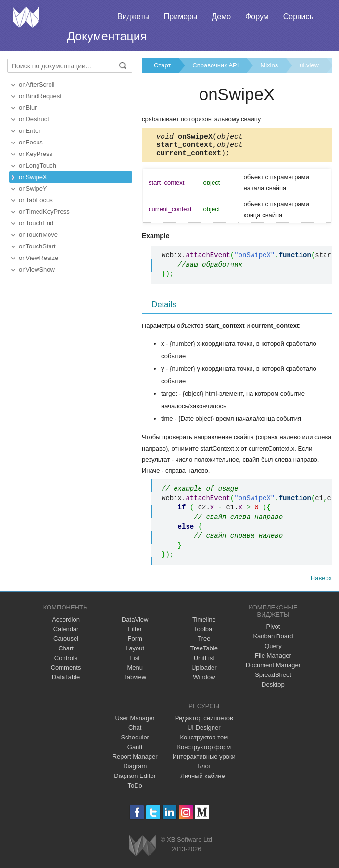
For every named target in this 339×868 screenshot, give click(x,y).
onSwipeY (33, 188)
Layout (135, 653)
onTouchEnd (36, 223)
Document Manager (273, 669)
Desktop (273, 689)
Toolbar (204, 633)
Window (204, 681)
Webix (143, 850)
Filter (135, 633)
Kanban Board (273, 641)
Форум (257, 17)
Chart (66, 653)
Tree (204, 643)
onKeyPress (36, 154)
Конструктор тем (204, 742)
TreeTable (204, 653)
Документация (107, 36)
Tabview (135, 681)
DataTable (66, 681)
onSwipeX (33, 177)
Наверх (321, 582)
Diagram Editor (135, 780)
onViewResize (38, 258)
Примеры (181, 17)
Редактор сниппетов (204, 722)
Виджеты (133, 17)
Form (135, 643)
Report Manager (135, 761)
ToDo (135, 790)
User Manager (135, 722)
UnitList (204, 662)
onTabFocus (36, 200)
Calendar (66, 633)
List (135, 662)
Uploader (204, 672)
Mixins (269, 65)
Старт (162, 65)
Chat (135, 732)
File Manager (273, 660)
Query (273, 650)
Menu (135, 672)
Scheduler (135, 742)
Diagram (135, 771)
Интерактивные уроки (204, 761)
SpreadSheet (273, 679)
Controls (66, 662)
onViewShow (37, 269)
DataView (135, 624)
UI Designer (204, 732)
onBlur (28, 108)
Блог (204, 771)
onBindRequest (40, 96)
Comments (66, 672)
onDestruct (34, 119)
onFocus (31, 142)
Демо (221, 17)
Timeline (204, 624)
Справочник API (215, 65)
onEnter (30, 131)
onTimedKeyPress (44, 212)
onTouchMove (38, 235)
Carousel (66, 643)
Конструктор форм (204, 751)
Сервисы (299, 17)
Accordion (66, 624)
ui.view (309, 65)
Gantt (135, 751)
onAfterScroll (37, 84)
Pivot (273, 631)
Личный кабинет (204, 780)
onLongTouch (38, 165)
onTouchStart (37, 246)
